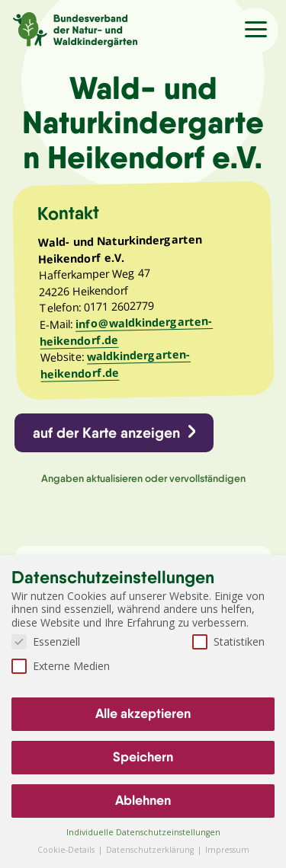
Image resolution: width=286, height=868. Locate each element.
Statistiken (228, 641)
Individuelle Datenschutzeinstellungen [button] (143, 832)
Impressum (227, 850)
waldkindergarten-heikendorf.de (116, 364)
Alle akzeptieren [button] (143, 713)
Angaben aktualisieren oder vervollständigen (143, 478)
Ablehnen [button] (143, 800)
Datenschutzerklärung (151, 850)
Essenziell (46, 641)
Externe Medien (61, 666)
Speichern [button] (143, 757)
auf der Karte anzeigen (106, 432)
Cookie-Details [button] (67, 850)
